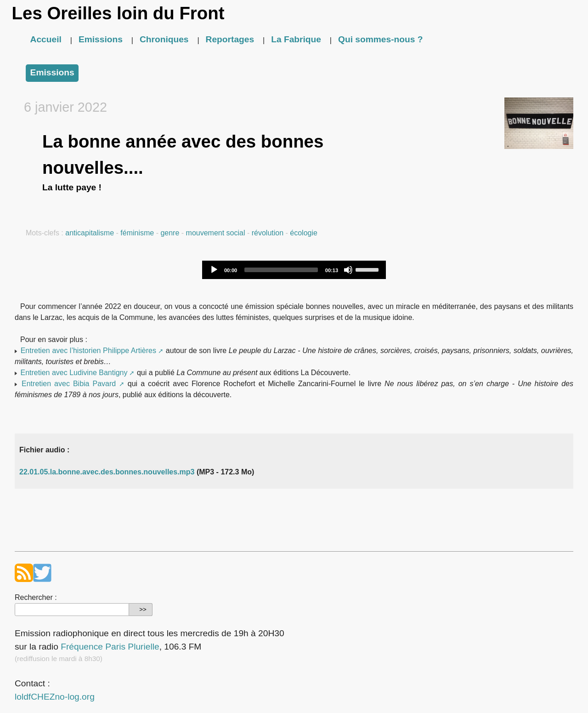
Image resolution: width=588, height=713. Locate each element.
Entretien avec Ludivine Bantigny (74, 373)
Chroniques (164, 39)
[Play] (214, 270)
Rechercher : (36, 597)
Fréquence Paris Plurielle (110, 647)
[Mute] (348, 270)
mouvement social (216, 233)
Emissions (101, 39)
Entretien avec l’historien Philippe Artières (88, 351)
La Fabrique (296, 39)
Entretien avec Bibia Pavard (69, 384)
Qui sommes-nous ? (380, 39)
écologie (304, 233)
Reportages (230, 39)
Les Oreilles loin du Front (118, 13)
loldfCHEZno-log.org (55, 697)
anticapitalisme (90, 233)
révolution (268, 233)
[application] (294, 270)
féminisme (137, 233)
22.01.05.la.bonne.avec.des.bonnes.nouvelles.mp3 (107, 472)
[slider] (281, 270)
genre (170, 233)
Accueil (46, 39)
